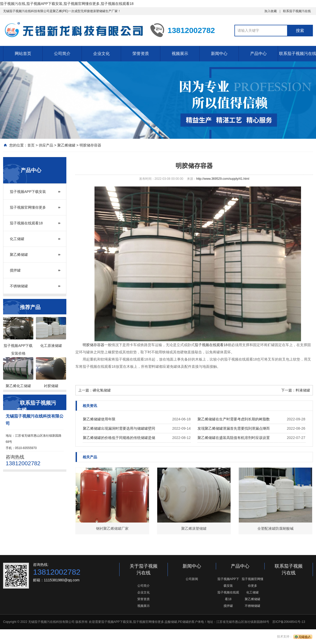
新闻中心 (219, 54)
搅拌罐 (15, 270)
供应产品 (46, 145)
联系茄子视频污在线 (297, 11)
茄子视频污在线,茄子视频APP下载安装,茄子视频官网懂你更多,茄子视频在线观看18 (67, 4)
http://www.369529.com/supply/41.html (223, 179)
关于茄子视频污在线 (144, 569)
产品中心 (258, 54)
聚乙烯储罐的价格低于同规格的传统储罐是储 (119, 438)
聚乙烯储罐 (66, 145)
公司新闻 (192, 579)
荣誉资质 (141, 54)
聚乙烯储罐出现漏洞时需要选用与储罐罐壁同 (119, 428)
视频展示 (180, 54)
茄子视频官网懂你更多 (28, 207)
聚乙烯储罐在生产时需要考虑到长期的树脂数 (234, 419)
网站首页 (23, 54)
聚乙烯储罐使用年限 (99, 419)
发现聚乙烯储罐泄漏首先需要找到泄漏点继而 (234, 428)
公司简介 (62, 54)
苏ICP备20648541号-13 (289, 622)
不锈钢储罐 (19, 286)
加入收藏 (271, 11)
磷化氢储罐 (102, 390)
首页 (31, 145)
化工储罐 (17, 239)
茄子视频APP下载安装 (28, 192)
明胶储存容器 (90, 145)
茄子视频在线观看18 (26, 223)
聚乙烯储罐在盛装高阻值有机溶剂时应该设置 (234, 438)
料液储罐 (303, 390)
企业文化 (101, 54)
